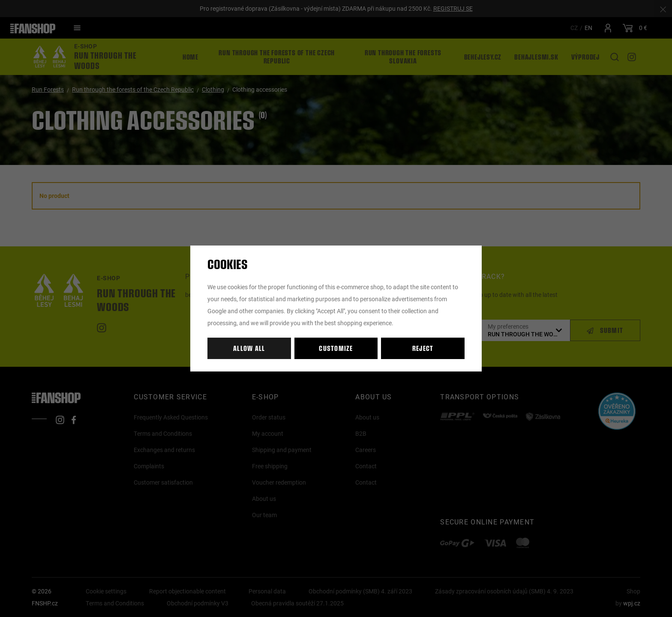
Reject (423, 348)
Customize (336, 348)
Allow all (249, 348)
